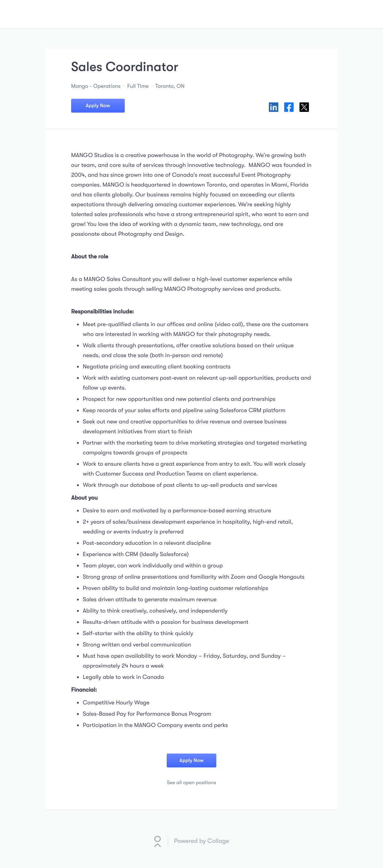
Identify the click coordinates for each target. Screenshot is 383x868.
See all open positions (191, 783)
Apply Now (98, 106)
